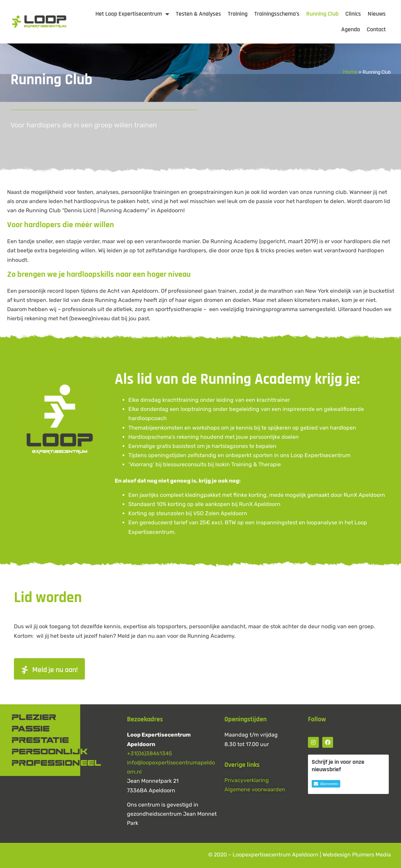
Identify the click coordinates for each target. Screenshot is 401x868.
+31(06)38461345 (150, 753)
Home (350, 72)
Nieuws (377, 14)
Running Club (322, 14)
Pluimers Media (371, 855)
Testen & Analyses (198, 14)
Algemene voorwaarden (255, 789)
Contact (376, 29)
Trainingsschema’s (277, 14)
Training (238, 14)
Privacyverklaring (247, 780)
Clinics (353, 14)
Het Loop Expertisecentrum (132, 14)
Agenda (351, 29)
